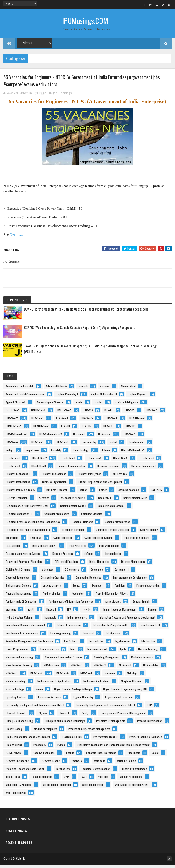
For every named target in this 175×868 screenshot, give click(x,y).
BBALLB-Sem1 (137, 421)
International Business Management (25, 629)
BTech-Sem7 (13, 469)
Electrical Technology (18, 581)
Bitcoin (106, 453)
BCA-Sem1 (79, 437)
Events (76, 589)
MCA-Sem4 (62, 676)
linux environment (97, 653)
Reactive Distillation (44, 756)
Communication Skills (135, 501)
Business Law (120, 477)
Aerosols (105, 390)
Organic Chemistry (83, 700)
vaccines (103, 780)
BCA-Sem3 (130, 437)
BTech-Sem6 (147, 461)
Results (70, 756)
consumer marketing (73, 533)
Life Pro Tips (148, 645)
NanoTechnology (15, 692)
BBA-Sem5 (87, 421)
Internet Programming (69, 629)
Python (61, 748)
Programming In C (72, 740)
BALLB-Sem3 (64, 414)
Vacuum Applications (131, 780)
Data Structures (78, 549)
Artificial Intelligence (127, 406)
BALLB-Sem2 (38, 414)
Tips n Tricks (13, 780)
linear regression (50, 653)
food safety (78, 597)
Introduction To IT (150, 629)
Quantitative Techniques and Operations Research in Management (113, 748)
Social (155, 756)
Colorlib (21, 862)
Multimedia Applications (97, 684)
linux (73, 653)
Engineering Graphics (53, 581)
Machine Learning (148, 653)
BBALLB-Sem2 (14, 429)
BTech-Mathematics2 (133, 453)
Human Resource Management (119, 613)
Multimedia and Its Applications (54, 684)
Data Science (13, 549)
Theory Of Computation (134, 772)
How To (87, 613)
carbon (83, 493)
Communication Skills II (73, 509)
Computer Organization (117, 525)
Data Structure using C (45, 549)
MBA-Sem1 (76, 668)
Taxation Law (63, 772)
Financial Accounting (148, 589)
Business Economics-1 (144, 469)
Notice (39, 692)
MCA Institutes (151, 668)
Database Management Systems (23, 557)
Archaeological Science (50, 406)
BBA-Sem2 (12, 421)
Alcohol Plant (128, 390)
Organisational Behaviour (119, 700)
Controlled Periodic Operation (112, 533)
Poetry (85, 716)
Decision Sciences (63, 557)
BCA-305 (130, 429)
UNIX (67, 780)
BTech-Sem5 (120, 461)
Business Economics (108, 469)
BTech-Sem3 (68, 461)
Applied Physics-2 (16, 406)
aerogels (83, 390)
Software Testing (51, 764)
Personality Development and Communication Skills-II (105, 708)
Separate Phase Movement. (101, 756)
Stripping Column (126, 764)
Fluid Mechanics (51, 597)
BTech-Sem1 (13, 461)
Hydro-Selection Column (19, 621)
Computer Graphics (92, 517)
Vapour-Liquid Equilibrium (57, 788)
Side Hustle (134, 756)
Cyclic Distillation (63, 541)
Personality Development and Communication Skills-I (35, 708)
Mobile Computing (16, 684)
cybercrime (12, 541)
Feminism (120, 589)
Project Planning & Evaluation (146, 740)
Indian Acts (50, 621)
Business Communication (72, 469)
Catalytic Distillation (17, 501)
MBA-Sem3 (125, 668)
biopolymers (32, 453)
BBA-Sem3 (37, 421)
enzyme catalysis (52, 589)
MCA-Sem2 (36, 676)
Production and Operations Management (28, 740)
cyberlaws (36, 541)
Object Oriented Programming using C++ (125, 692)
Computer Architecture (57, 517)
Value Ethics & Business (19, 788)
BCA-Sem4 (12, 445)
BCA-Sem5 (37, 445)
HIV (69, 613)
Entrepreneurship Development (130, 581)
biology (10, 453)
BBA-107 (88, 414)
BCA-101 (66, 429)
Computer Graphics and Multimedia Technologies (33, 525)
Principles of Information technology (65, 724)
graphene (11, 613)
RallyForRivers (14, 756)
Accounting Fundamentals (20, 390)
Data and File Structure (137, 541)
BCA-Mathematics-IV (51, 437)
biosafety (56, 453)
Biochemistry (89, 445)
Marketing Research (142, 661)
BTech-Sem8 (39, 469)
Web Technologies (16, 796)
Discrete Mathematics (133, 565)
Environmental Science (18, 589)
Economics (97, 573)
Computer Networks (82, 525)
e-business (48, 573)
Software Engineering (17, 764)
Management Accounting (19, 661)
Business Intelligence (89, 477)
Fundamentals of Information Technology (71, 605)
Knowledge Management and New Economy (29, 645)
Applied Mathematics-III (104, 398)
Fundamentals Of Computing (21, 605)
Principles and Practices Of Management (123, 716)
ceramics (44, 501)
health (31, 613)
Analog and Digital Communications (25, 398)
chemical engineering (73, 501)
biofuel (113, 445)
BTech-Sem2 (40, 461)
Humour (152, 613)
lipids (123, 653)
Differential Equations (66, 565)
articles (98, 406)
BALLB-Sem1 (13, 414)
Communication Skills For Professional (27, 509)
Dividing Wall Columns (18, 573)
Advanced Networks (57, 390)
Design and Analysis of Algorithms (24, 565)
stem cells (99, 764)
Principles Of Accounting (19, 724)
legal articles (96, 645)
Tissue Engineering (42, 780)
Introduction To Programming (22, 637)
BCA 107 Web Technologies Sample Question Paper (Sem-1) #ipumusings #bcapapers (80, 331)
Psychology (40, 748)
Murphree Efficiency (132, 684)
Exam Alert (98, 589)
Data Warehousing (109, 549)
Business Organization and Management (100, 485)
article (79, 406)
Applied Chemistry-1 (67, 398)
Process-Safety (14, 732)
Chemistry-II (105, 501)
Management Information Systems (63, 661)
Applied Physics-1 (138, 398)
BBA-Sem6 (112, 421)
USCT (84, 780)
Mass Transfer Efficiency (19, 668)
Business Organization (54, 485)
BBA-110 (109, 414)
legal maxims (123, 645)
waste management (93, 788)
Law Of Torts (71, 645)
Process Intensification (150, 724)
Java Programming (60, 637)
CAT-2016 (156, 493)
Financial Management (18, 597)
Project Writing (14, 748)
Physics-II (64, 716)
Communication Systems (111, 509)
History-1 (51, 613)
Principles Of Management (111, 724)
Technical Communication (96, 772)
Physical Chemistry (16, 716)
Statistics (77, 764)
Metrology (132, 676)
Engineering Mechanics (88, 581)
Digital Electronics (99, 565)
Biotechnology (81, 453)
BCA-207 (108, 429)
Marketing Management (107, 661)
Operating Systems (16, 700)
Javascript (88, 637)
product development (45, 732)
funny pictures (113, 605)
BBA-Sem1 (152, 414)
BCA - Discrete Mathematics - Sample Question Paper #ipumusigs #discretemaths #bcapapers (86, 312)
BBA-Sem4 (62, 421)
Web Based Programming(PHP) (132, 788)
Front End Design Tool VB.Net (112, 597)
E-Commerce (72, 573)
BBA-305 (130, 414)
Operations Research (50, 700)
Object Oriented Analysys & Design (73, 692)
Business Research (57, 493)
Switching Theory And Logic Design (25, 772)
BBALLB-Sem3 (41, 429)
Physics (43, 716)
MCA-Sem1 (12, 676)
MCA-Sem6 (86, 676)
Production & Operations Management (89, 732)
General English (141, 605)
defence (89, 557)
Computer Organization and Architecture (28, 533)
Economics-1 (122, 573)
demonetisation (113, 557)
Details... (16, 238)
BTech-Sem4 (94, 461)
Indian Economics (77, 621)
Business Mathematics (18, 485)
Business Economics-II (18, 477)
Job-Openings (62, 96)
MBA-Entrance (51, 668)
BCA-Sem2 (104, 437)
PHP (149, 708)
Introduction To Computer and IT (111, 629)
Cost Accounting (149, 533)
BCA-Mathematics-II (17, 437)
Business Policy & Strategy (20, 493)
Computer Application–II (19, 517)
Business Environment (54, 477)
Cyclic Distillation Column (98, 541)
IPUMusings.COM (85, 21)
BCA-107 (87, 429)
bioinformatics (137, 445)
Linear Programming (17, 653)
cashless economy (129, 493)
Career (103, 493)
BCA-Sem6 (62, 445)
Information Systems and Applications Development (127, 621)
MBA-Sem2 (100, 668)
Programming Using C (106, 740)
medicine (110, 676)
